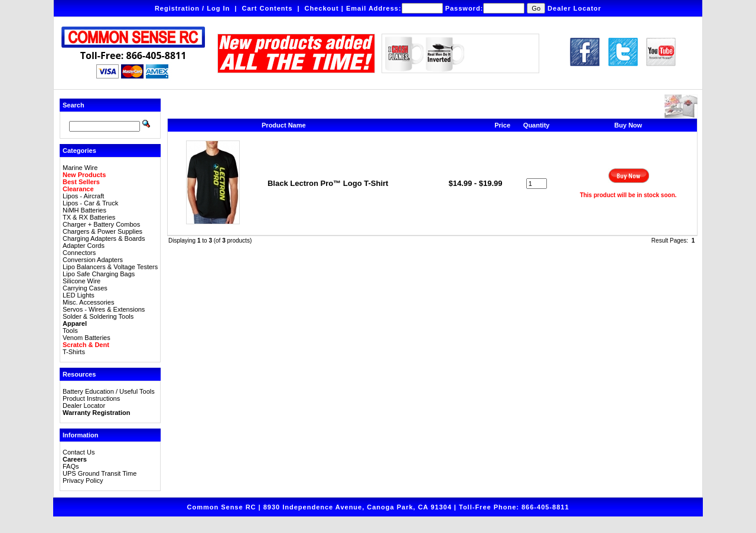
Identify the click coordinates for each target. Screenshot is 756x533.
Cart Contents (268, 8)
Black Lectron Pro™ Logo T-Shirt (328, 183)
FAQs (71, 466)
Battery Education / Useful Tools (109, 391)
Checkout (322, 8)
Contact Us (79, 452)
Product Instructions (91, 398)
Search (74, 105)
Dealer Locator (574, 8)
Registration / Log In (192, 8)
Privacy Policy (83, 480)
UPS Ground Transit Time (100, 473)
